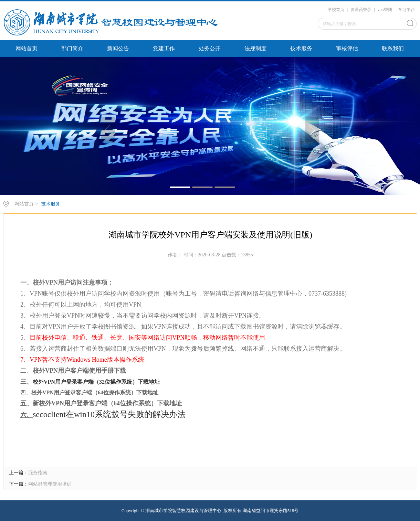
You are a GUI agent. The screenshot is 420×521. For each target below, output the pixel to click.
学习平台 (407, 10)
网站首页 (27, 48)
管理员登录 (361, 10)
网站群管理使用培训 (50, 484)
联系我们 (393, 48)
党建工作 (164, 48)
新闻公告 (118, 48)
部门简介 (72, 48)
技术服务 (301, 48)
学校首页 (336, 10)
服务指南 (38, 473)
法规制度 (255, 48)
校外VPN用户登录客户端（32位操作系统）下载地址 (96, 382)
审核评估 (347, 48)
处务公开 (210, 48)
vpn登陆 (385, 10)
